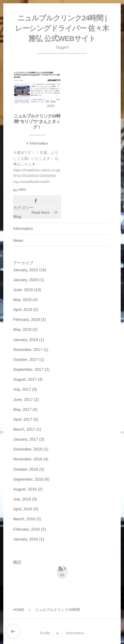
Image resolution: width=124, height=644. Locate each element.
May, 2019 (22, 300)
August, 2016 (25, 489)
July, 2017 (22, 389)
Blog (17, 217)
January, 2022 (26, 270)
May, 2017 (22, 409)
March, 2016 (24, 519)
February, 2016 (27, 529)
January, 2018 (26, 340)
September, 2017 (28, 369)
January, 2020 (26, 280)
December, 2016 (28, 449)
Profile (45, 632)
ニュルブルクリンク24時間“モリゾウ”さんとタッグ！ (37, 122)
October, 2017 (26, 360)
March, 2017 (24, 429)
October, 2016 (26, 469)
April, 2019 (23, 310)
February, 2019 (27, 320)
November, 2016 (28, 459)
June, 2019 (23, 290)
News (18, 240)
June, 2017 (23, 400)
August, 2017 (25, 379)
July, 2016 (22, 499)
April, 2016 (23, 509)
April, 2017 (23, 419)
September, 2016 (28, 479)
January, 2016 (26, 539)
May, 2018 (22, 329)
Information (39, 144)
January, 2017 (26, 439)
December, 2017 (28, 350)
